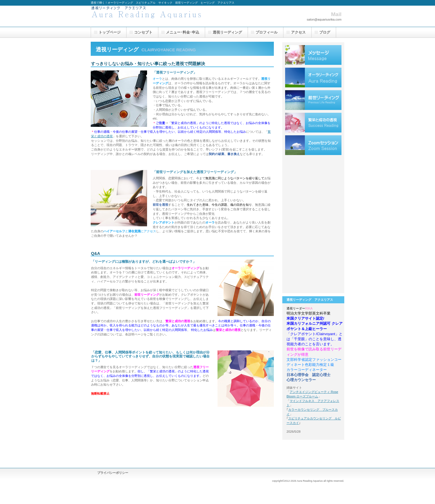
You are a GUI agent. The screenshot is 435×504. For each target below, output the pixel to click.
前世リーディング (313, 100)
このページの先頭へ (256, 418)
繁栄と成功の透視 (313, 123)
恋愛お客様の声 (313, 213)
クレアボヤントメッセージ (313, 55)
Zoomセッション (313, 145)
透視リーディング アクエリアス (147, 16)
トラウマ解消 (313, 190)
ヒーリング (313, 168)
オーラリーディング (313, 78)
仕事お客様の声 (313, 235)
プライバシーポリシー (113, 473)
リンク (313, 280)
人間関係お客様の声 (313, 258)
